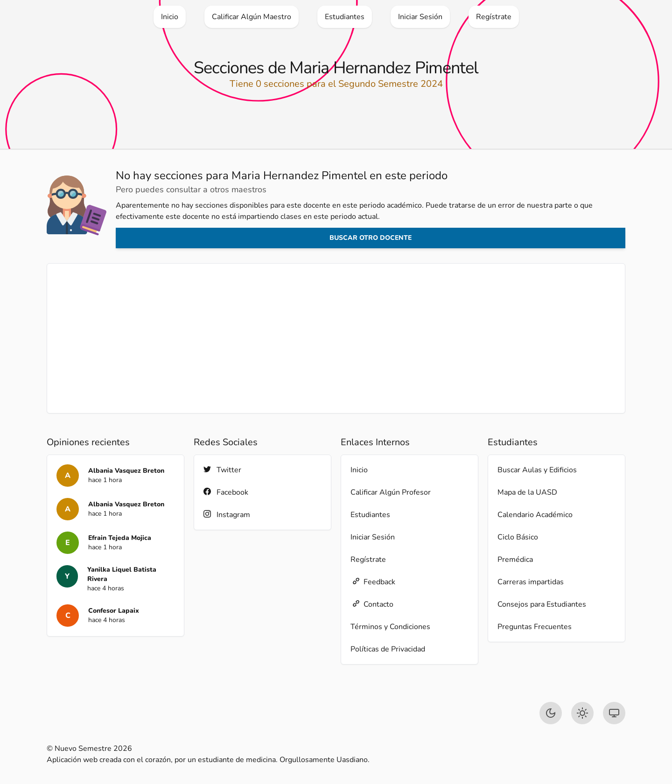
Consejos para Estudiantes (542, 604)
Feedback (373, 582)
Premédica (515, 560)
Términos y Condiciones (390, 627)
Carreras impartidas (531, 582)
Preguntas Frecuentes (535, 627)
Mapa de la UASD (527, 492)
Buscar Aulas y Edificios (537, 470)
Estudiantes (370, 515)
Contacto (372, 604)
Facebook (226, 492)
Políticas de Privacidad (388, 649)
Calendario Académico (535, 515)
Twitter (222, 470)
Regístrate (368, 560)
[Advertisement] (336, 338)
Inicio (359, 470)
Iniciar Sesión (373, 537)
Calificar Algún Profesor (391, 492)
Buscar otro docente (371, 238)
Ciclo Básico (518, 537)
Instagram (227, 514)
